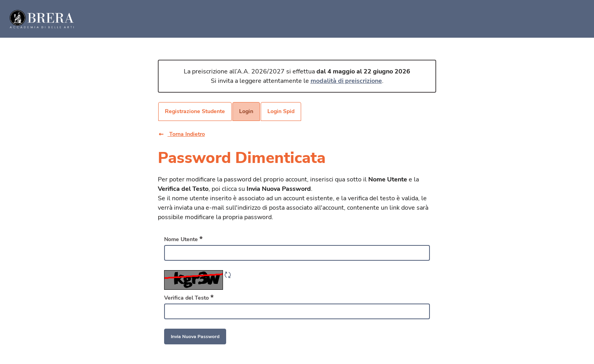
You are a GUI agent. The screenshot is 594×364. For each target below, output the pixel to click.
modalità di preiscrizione (346, 81)
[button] (188, 134)
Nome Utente (183, 239)
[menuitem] (195, 112)
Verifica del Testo (189, 298)
